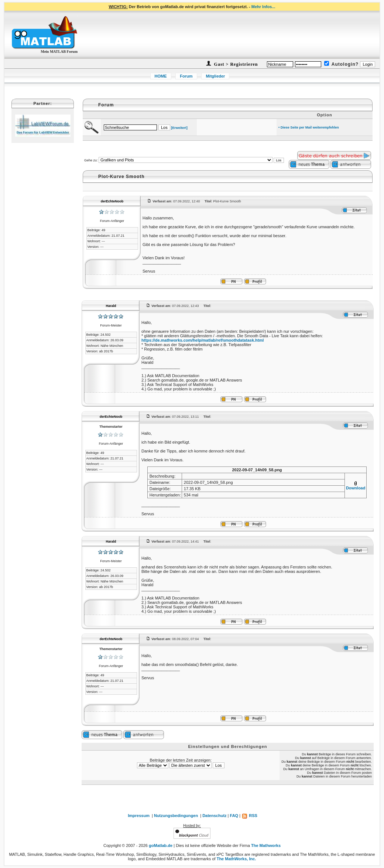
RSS (249, 816)
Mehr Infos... (263, 7)
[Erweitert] (179, 128)
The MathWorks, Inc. (236, 859)
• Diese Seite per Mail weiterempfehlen (309, 127)
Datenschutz (214, 816)
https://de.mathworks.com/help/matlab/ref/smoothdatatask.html (203, 340)
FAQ (234, 816)
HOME (161, 76)
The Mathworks (266, 845)
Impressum (139, 816)
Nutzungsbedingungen (176, 816)
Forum (186, 76)
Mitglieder (215, 76)
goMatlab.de (161, 845)
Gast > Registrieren (235, 64)
